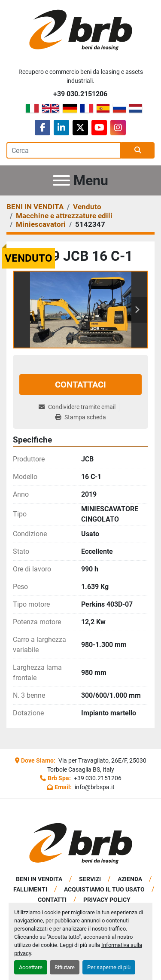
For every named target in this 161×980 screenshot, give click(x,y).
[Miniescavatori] (41, 224)
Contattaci (80, 385)
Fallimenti (30, 889)
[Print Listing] (80, 417)
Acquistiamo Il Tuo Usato (104, 889)
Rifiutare (65, 967)
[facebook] (43, 128)
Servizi (90, 879)
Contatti (52, 900)
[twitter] (80, 128)
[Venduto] (87, 207)
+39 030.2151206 (80, 94)
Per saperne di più (109, 967)
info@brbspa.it (94, 787)
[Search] (64, 150)
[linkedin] (61, 128)
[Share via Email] (79, 407)
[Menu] (61, 180)
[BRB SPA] (81, 843)
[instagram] (118, 128)
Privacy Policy (107, 900)
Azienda (130, 879)
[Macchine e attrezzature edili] (64, 216)
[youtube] (99, 128)
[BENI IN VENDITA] (35, 207)
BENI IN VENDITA (39, 879)
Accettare (31, 967)
